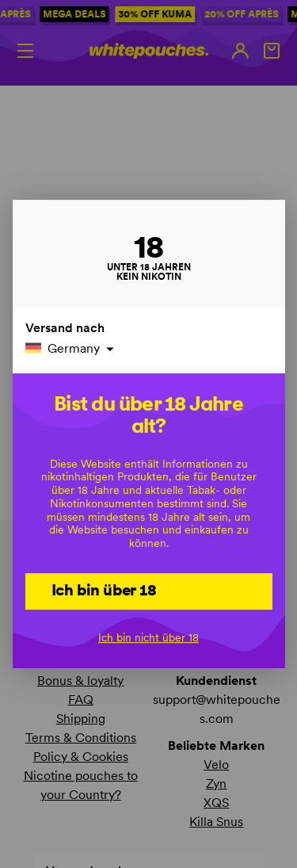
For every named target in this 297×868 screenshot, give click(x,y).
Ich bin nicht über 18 (148, 638)
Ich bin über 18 (104, 590)
